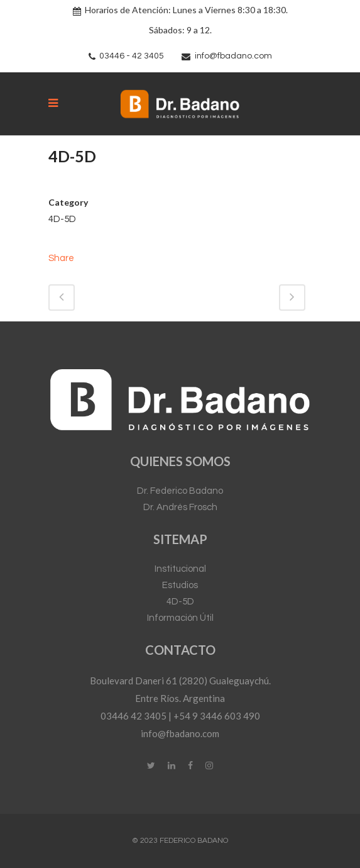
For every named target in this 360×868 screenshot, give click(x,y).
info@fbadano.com (233, 56)
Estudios (180, 585)
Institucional (180, 569)
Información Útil (180, 618)
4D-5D (180, 602)
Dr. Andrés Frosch (180, 507)
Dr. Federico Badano (180, 491)
